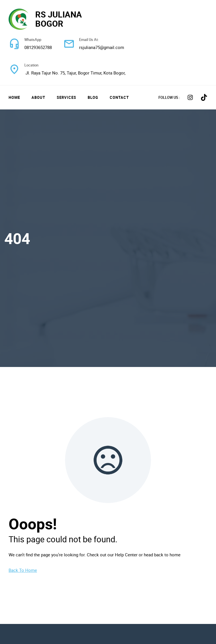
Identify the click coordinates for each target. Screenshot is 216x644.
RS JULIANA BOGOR (59, 19)
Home (14, 97)
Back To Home (23, 570)
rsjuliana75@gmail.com (102, 47)
